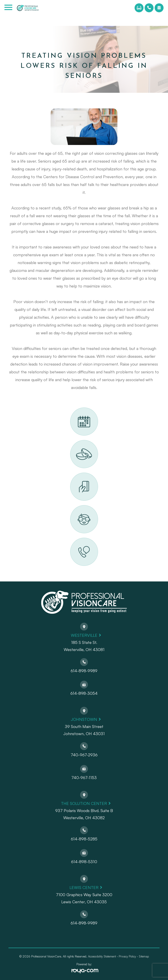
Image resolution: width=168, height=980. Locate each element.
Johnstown (84, 719)
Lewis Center (84, 887)
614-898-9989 (84, 671)
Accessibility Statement (102, 956)
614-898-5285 (84, 839)
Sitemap (144, 956)
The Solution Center (84, 803)
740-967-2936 (84, 755)
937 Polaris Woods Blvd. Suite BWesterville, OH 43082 (84, 814)
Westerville (84, 635)
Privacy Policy (127, 956)
